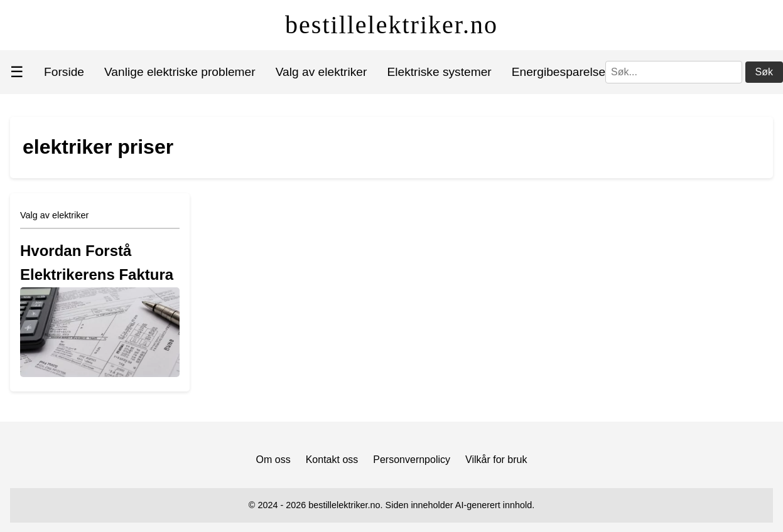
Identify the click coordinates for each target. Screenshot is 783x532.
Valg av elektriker (321, 72)
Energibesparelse (559, 72)
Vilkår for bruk (496, 460)
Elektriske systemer (439, 72)
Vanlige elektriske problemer (180, 72)
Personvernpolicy (412, 460)
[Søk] (674, 72)
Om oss (273, 460)
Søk (764, 72)
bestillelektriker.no (391, 25)
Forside (64, 72)
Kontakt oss (332, 460)
